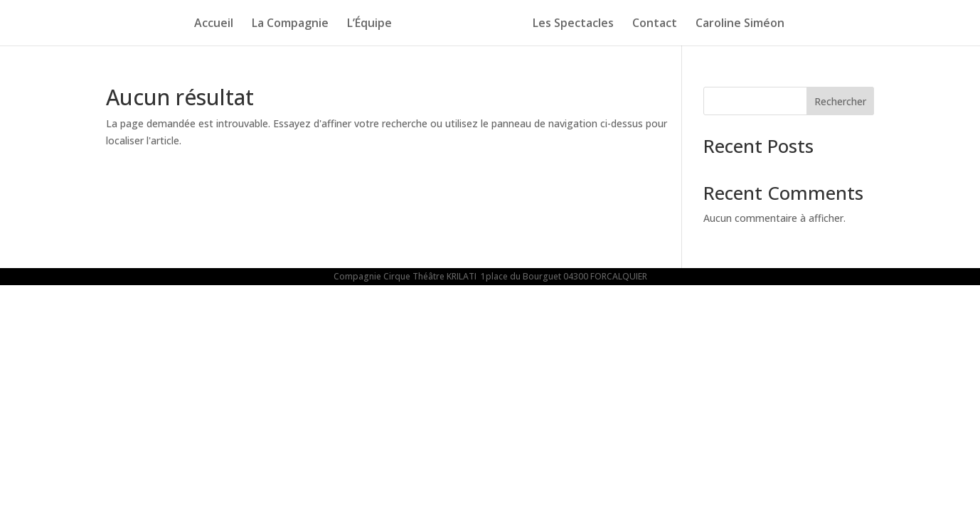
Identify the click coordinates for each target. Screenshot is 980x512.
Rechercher (840, 101)
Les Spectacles (577, 24)
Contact (659, 24)
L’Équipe (365, 24)
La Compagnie (286, 24)
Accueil (209, 24)
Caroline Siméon (744, 24)
